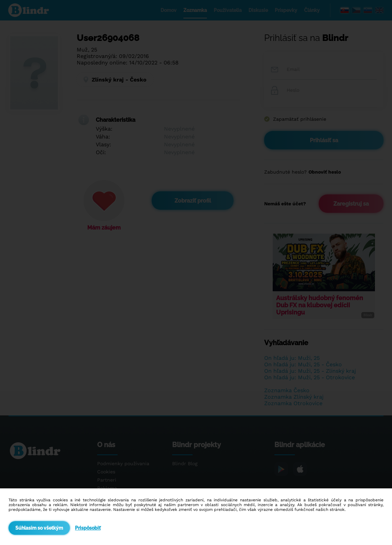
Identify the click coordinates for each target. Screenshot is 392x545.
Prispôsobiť (88, 528)
